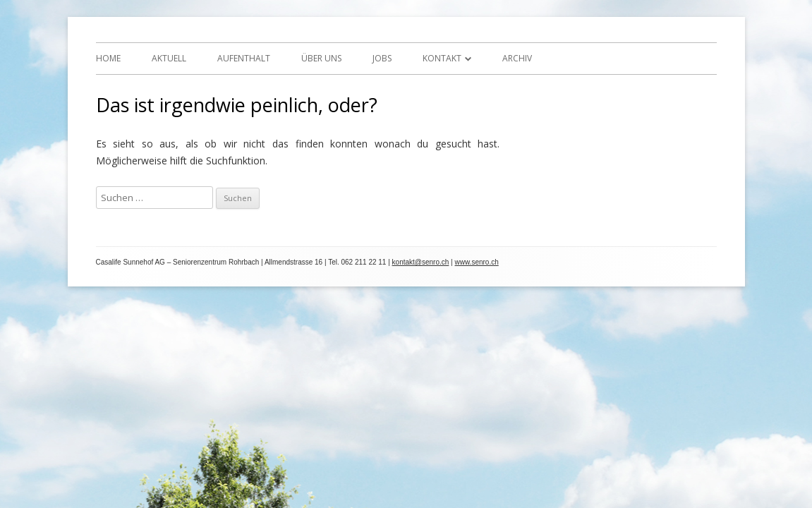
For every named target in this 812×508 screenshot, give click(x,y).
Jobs (382, 58)
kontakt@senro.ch (421, 262)
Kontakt (442, 58)
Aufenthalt (244, 58)
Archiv (517, 58)
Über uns (321, 58)
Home (108, 58)
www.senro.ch (477, 262)
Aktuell (169, 58)
